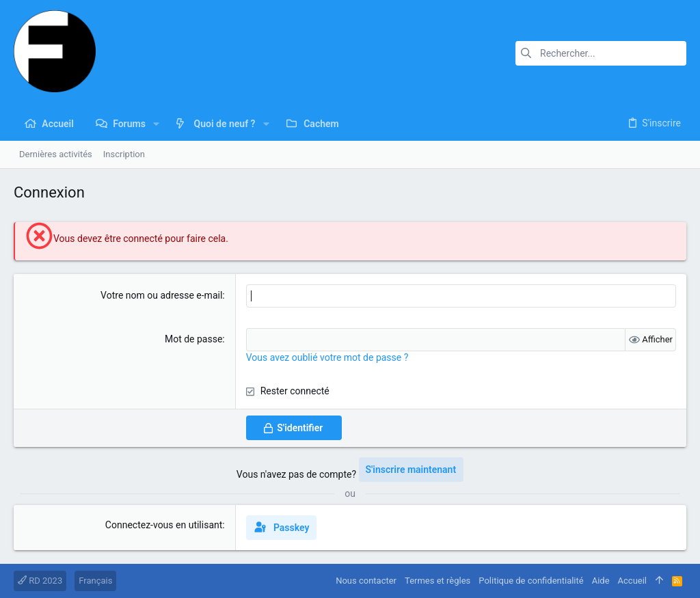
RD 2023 (40, 581)
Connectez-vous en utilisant (164, 525)
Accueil (632, 581)
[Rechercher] (601, 53)
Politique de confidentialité (531, 581)
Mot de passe (193, 339)
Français (95, 581)
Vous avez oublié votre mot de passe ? (327, 357)
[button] (156, 124)
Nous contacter (366, 581)
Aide (601, 581)
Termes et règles (437, 581)
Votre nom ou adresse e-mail (161, 295)
